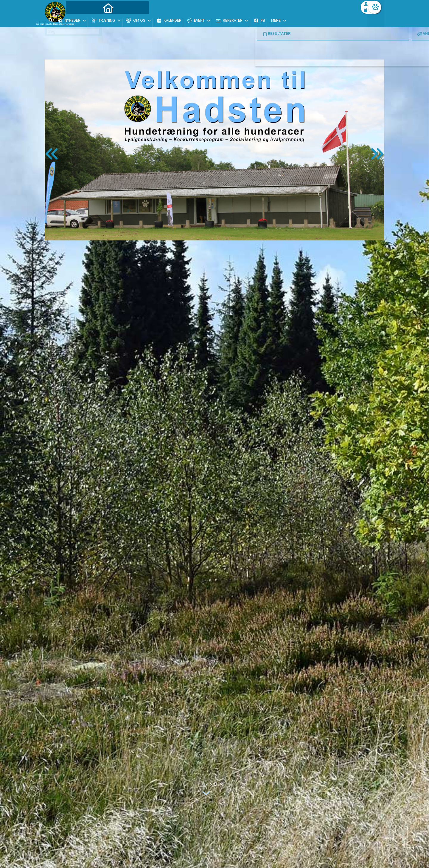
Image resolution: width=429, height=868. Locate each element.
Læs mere (213, 790)
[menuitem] (82, 20)
